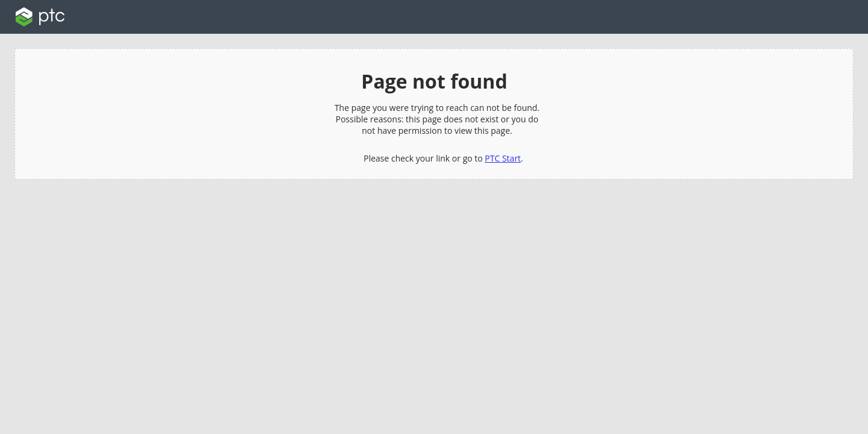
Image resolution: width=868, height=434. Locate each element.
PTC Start (503, 158)
